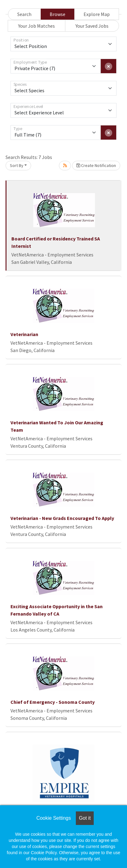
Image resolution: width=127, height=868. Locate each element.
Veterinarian (24, 334)
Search (24, 14)
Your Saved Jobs (92, 26)
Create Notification (96, 165)
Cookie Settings (54, 818)
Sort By (17, 165)
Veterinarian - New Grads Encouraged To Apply (62, 518)
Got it (85, 818)
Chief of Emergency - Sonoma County (53, 702)
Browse (57, 14)
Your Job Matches (37, 26)
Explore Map (97, 14)
